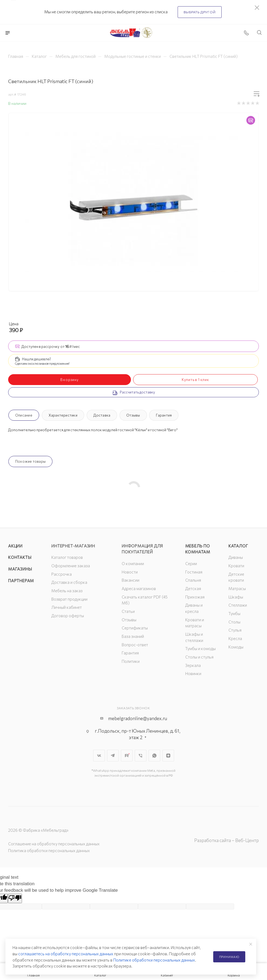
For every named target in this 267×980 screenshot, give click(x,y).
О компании (133, 563)
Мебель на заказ (67, 591)
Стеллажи (238, 605)
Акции (15, 546)
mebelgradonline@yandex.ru (138, 718)
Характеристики (63, 415)
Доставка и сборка (69, 582)
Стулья (235, 630)
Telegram (113, 756)
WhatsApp (154, 756)
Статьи (128, 611)
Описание (24, 415)
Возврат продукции (69, 599)
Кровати (236, 566)
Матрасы (237, 588)
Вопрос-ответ (135, 645)
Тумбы (234, 613)
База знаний (133, 636)
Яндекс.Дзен (168, 756)
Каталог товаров (67, 557)
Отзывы (133, 415)
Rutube (127, 756)
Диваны (236, 557)
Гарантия (164, 415)
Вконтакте (99, 756)
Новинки (193, 673)
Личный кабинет (67, 607)
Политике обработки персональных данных (154, 960)
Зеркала (193, 665)
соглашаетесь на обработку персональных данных (66, 954)
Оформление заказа (71, 566)
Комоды (236, 647)
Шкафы (236, 597)
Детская (193, 588)
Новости (130, 572)
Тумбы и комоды (200, 648)
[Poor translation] (15, 898)
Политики (131, 661)
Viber (141, 756)
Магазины (20, 569)
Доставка (102, 415)
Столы (234, 622)
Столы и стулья (199, 657)
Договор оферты (68, 616)
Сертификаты (135, 628)
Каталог (238, 546)
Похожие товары (30, 461)
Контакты (20, 557)
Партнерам (21, 581)
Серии (191, 563)
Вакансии (131, 580)
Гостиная (194, 572)
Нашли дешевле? (37, 359)
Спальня (193, 580)
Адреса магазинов (139, 588)
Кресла (235, 638)
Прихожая (195, 597)
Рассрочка (62, 574)
